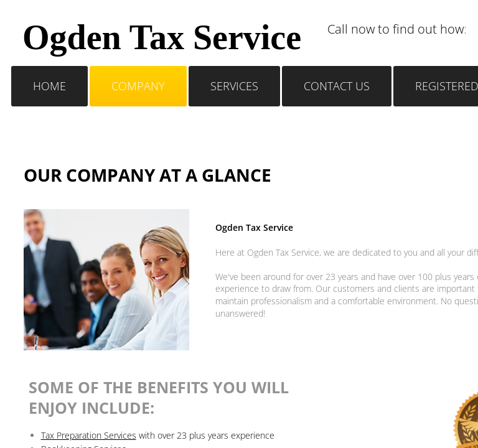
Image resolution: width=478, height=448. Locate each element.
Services (234, 86)
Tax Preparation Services (89, 435)
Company (138, 86)
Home (49, 86)
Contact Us (337, 86)
